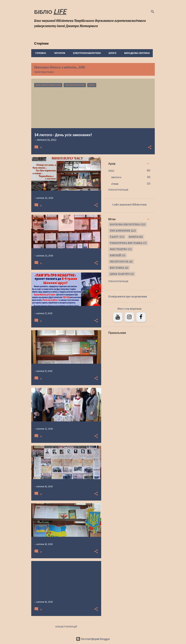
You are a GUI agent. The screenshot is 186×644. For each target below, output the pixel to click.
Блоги (111, 53)
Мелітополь (119, 262)
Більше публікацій (66, 627)
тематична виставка (126, 243)
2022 (111, 171)
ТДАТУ (114, 237)
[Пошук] (153, 12)
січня (115, 184)
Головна (40, 53)
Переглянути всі (44, 72)
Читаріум (58, 53)
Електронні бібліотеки (86, 53)
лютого (116, 177)
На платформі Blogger (93, 639)
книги (134, 237)
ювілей (115, 255)
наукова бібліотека (125, 224)
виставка (117, 268)
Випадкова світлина (136, 53)
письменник (120, 231)
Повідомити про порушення (128, 297)
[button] (150, 148)
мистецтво (119, 249)
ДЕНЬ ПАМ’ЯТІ (120, 274)
